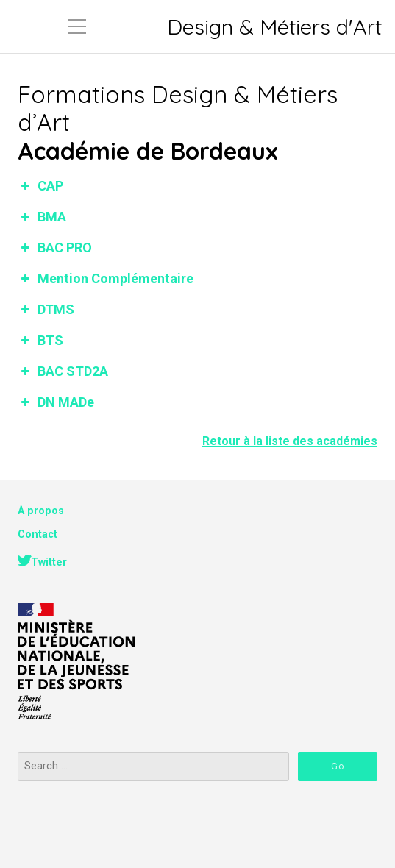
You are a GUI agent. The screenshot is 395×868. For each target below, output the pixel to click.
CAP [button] (40, 186)
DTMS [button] (46, 309)
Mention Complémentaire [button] (106, 278)
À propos (41, 511)
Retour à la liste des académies (290, 441)
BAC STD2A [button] (63, 371)
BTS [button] (40, 340)
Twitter (49, 562)
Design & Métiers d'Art (274, 27)
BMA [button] (42, 217)
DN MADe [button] (56, 402)
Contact (38, 534)
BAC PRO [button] (55, 248)
